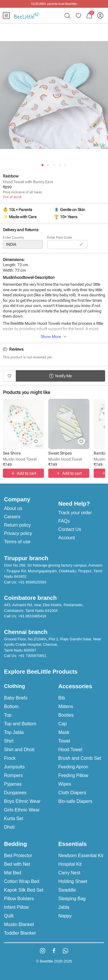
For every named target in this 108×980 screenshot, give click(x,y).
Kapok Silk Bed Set (24, 890)
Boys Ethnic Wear (22, 801)
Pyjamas (13, 784)
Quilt (9, 916)
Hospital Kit (70, 864)
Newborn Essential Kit (81, 856)
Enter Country (14, 238)
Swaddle (67, 890)
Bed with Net (17, 864)
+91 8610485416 (32, 616)
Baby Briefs (16, 698)
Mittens (66, 707)
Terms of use (17, 542)
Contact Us (70, 529)
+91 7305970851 (32, 656)
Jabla (64, 907)
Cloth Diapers (72, 793)
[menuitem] (6, 16)
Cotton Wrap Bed (22, 881)
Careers (12, 517)
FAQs (64, 521)
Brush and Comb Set (80, 758)
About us (13, 508)
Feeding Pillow (73, 775)
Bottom (11, 707)
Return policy (17, 525)
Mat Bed (13, 873)
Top (8, 715)
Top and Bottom (20, 724)
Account (67, 538)
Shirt (9, 741)
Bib (62, 698)
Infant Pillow (16, 907)
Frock (10, 758)
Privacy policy (18, 533)
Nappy (65, 916)
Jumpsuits (14, 767)
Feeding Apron (73, 767)
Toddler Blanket (20, 933)
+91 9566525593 (32, 582)
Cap (62, 724)
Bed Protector (18, 856)
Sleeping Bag (72, 899)
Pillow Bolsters (19, 899)
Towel (64, 741)
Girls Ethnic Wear (22, 810)
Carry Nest (69, 873)
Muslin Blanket (19, 924)
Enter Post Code (59, 238)
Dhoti (9, 827)
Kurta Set (14, 818)
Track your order (75, 513)
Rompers (13, 775)
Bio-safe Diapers (75, 801)
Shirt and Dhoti (19, 750)
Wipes (65, 784)
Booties (66, 715)
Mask (64, 732)
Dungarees (15, 793)
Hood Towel (70, 750)
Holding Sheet (73, 881)
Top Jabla (14, 732)
